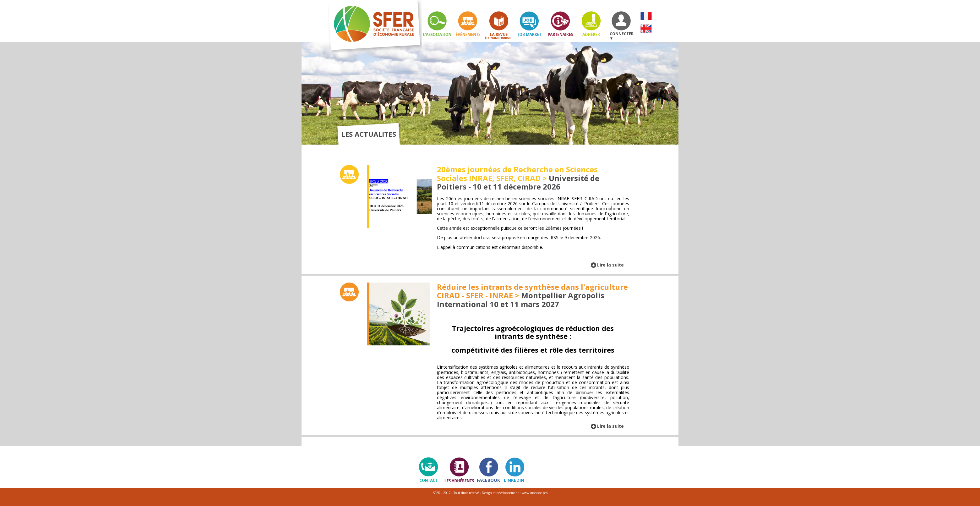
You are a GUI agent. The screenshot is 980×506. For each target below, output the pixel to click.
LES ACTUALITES (369, 134)
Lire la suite (610, 265)
